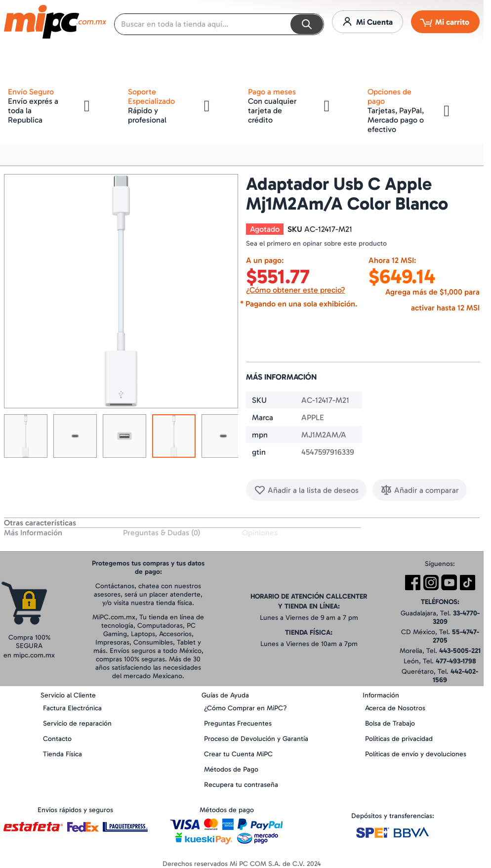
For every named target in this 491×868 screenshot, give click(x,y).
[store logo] (55, 22)
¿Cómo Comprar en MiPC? (245, 708)
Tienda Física (62, 754)
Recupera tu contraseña (241, 785)
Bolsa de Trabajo (390, 723)
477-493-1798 (456, 661)
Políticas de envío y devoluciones (416, 754)
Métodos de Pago (231, 769)
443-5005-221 (460, 651)
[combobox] (219, 24)
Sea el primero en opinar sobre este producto (316, 243)
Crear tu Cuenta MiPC (238, 754)
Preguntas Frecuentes (238, 723)
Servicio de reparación (77, 723)
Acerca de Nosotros (395, 708)
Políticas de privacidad (399, 739)
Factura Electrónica (72, 708)
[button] (26, 439)
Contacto (57, 739)
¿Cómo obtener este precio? (296, 290)
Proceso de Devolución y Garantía (256, 739)
